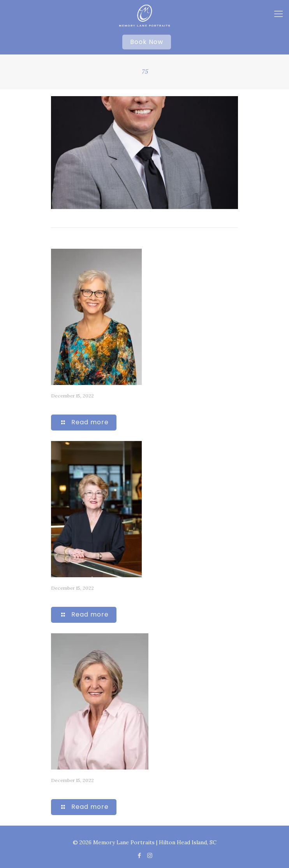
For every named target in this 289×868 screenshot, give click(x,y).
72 (55, 789)
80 (55, 597)
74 (55, 405)
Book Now (147, 42)
